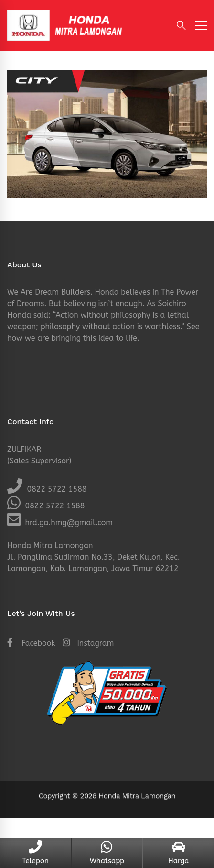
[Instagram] (88, 643)
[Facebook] (31, 643)
